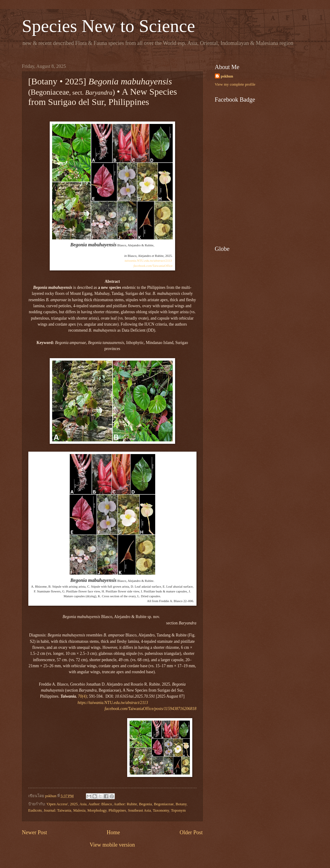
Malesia (79, 810)
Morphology (97, 810)
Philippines (117, 810)
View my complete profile (235, 84)
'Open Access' (57, 804)
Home (113, 832)
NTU (148, 260)
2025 (74, 804)
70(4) (82, 696)
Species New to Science (109, 26)
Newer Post (35, 832)
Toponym (178, 810)
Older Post (191, 832)
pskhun (227, 76)
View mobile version (112, 845)
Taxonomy (161, 810)
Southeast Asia (139, 810)
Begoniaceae (164, 804)
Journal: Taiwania (57, 810)
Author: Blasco (100, 804)
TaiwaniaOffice (153, 266)
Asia (83, 804)
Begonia (145, 804)
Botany (181, 804)
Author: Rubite (125, 804)
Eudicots (35, 810)
